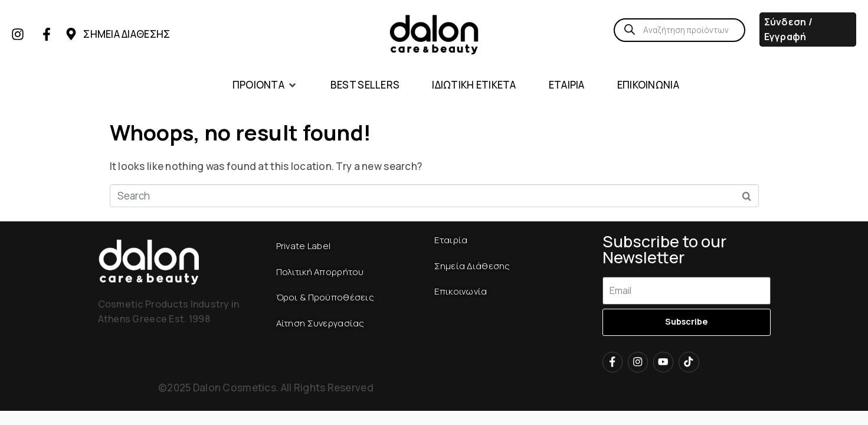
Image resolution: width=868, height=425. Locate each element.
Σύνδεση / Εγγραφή (789, 29)
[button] (265, 85)
